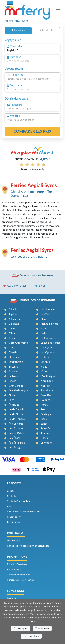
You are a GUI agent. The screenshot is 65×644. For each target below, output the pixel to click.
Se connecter (14, 541)
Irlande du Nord (49, 324)
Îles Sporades (48, 310)
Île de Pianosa (17, 419)
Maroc (44, 371)
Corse (12, 338)
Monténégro (48, 376)
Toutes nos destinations (37, 300)
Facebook (12, 598)
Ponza (44, 405)
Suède (44, 424)
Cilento (13, 333)
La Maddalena (49, 338)
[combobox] (32, 50)
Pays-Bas (46, 395)
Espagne (14, 367)
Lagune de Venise (51, 343)
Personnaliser (31, 636)
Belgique (14, 324)
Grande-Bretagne (19, 390)
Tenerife (45, 429)
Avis (9, 507)
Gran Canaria (16, 386)
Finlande (14, 376)
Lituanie (45, 362)
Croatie (13, 352)
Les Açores (47, 348)
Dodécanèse (16, 362)
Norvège (46, 386)
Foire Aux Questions (17, 564)
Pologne (45, 400)
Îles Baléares (16, 424)
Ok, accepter (20, 628)
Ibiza (11, 400)
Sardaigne (46, 414)
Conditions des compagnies (20, 580)
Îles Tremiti (47, 314)
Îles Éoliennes (17, 443)
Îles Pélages (16, 448)
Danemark (15, 357)
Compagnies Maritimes (18, 575)
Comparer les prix (32, 131)
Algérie (13, 314)
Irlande (45, 319)
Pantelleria (47, 390)
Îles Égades (15, 438)
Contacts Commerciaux (19, 501)
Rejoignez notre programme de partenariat (28, 546)
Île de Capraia (16, 410)
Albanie (13, 310)
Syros (42, 286)
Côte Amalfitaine (18, 343)
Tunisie (45, 433)
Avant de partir (14, 570)
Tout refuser (42, 628)
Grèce (12, 395)
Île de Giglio (16, 414)
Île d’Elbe (14, 405)
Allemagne (15, 319)
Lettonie (45, 357)
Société (11, 491)
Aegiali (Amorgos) (17, 286)
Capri (12, 329)
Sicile (44, 419)
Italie (44, 333)
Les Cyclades (48, 352)
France (12, 381)
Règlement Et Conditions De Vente (24, 512)
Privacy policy (14, 517)
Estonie (13, 371)
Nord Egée (47, 381)
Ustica (44, 438)
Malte (44, 367)
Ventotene (46, 443)
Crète (12, 348)
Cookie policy (14, 522)
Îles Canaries (16, 429)
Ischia (44, 329)
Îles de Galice (16, 433)
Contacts (12, 496)
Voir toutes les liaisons (37, 275)
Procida (45, 410)
